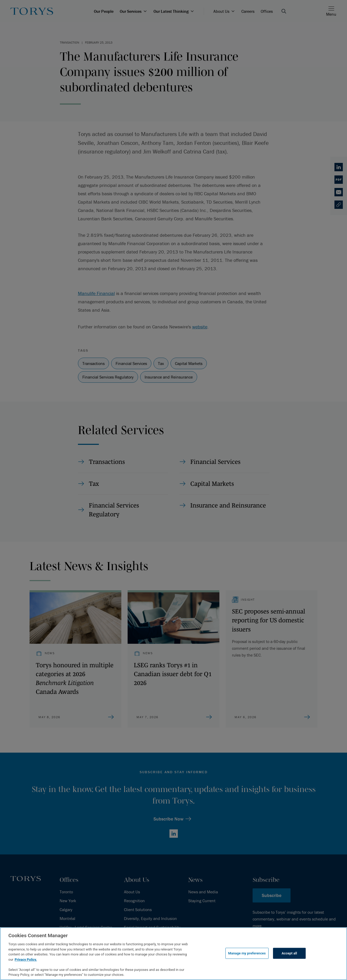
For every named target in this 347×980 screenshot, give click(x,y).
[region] (173, 954)
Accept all (289, 953)
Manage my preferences (247, 953)
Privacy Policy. (26, 960)
